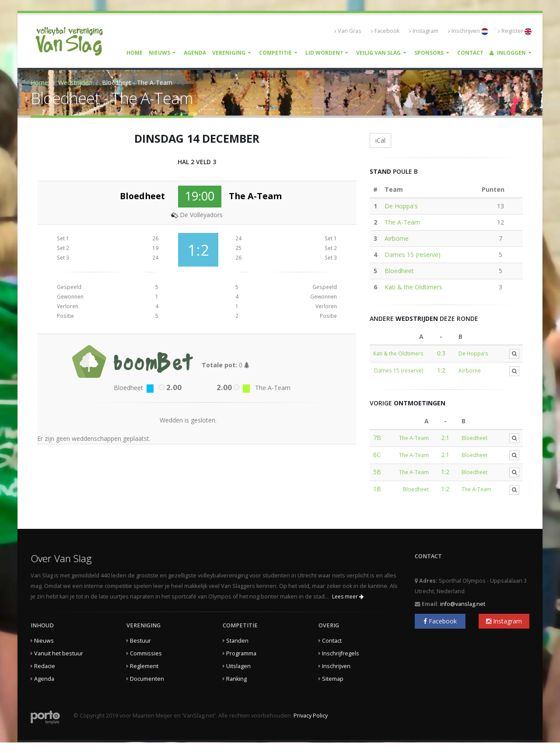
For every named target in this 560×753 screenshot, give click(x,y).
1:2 (441, 370)
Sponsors (429, 53)
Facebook (385, 31)
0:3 (441, 353)
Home (135, 53)
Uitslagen (238, 666)
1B (377, 489)
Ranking (236, 679)
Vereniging (229, 53)
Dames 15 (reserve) (413, 255)
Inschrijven (468, 31)
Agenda (195, 53)
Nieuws (159, 53)
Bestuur (140, 641)
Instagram (424, 31)
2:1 (445, 438)
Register (515, 31)
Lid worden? (324, 53)
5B (377, 472)
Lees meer (348, 596)
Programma (241, 653)
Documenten (147, 679)
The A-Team (402, 222)
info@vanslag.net (463, 604)
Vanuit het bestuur (59, 653)
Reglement (144, 666)
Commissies (146, 653)
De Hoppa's (401, 206)
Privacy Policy (311, 716)
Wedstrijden (75, 83)
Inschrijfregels (341, 653)
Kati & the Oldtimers (413, 287)
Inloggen (508, 53)
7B (377, 438)
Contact (470, 53)
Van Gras (348, 31)
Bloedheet (399, 271)
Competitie (275, 53)
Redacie (45, 666)
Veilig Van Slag (378, 53)
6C (377, 455)
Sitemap (333, 679)
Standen (237, 641)
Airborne (397, 238)
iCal (380, 140)
